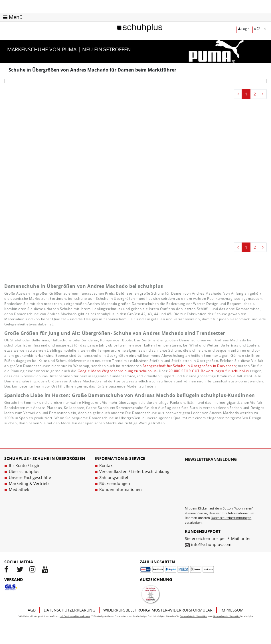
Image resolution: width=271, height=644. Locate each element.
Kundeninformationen (121, 489)
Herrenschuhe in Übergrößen (226, 616)
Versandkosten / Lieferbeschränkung (134, 471)
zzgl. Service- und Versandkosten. (75, 616)
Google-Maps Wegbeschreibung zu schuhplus (117, 371)
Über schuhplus (24, 471)
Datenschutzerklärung (69, 610)
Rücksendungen (115, 483)
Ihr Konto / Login (25, 465)
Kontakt (107, 465)
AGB (32, 610)
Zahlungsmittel (114, 477)
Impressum (232, 610)
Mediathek (19, 489)
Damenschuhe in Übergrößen (193, 616)
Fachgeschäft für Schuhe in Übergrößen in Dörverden (189, 366)
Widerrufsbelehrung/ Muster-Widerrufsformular (158, 610)
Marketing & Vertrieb (29, 483)
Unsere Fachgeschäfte (30, 477)
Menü (13, 17)
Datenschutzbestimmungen (231, 518)
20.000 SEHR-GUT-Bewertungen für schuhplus (209, 371)
